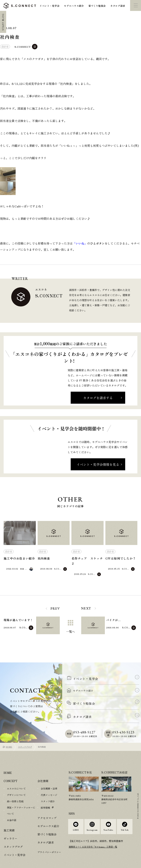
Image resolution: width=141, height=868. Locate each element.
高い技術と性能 (15, 793)
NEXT (86, 608)
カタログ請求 (118, 6)
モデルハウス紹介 (74, 6)
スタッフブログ (25, 739)
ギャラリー (10, 829)
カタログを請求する (98, 398)
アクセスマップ (47, 810)
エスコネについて (16, 781)
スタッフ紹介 (48, 793)
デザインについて (16, 787)
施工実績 (9, 821)
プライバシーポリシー (49, 844)
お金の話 (12, 811)
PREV (55, 608)
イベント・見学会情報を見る (98, 464)
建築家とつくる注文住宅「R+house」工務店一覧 (95, 844)
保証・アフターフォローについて (21, 802)
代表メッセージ (49, 787)
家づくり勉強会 (97, 6)
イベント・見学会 (50, 6)
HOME (9, 739)
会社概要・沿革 (49, 781)
